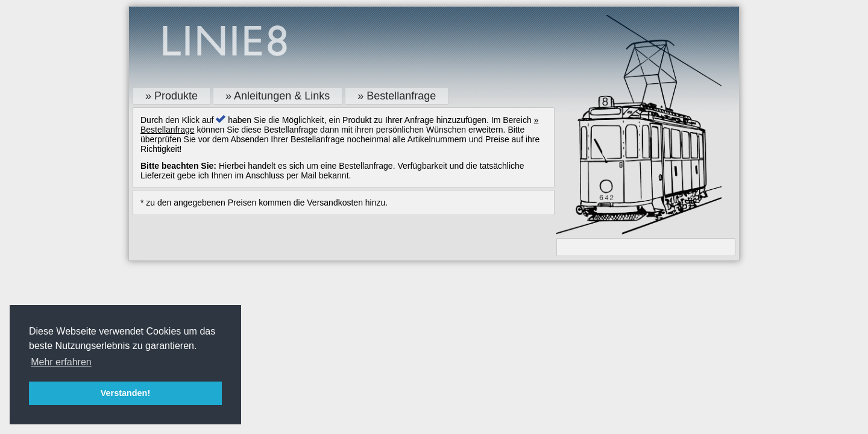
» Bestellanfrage (397, 96)
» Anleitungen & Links (278, 96)
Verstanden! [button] (125, 393)
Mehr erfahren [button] (61, 362)
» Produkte (171, 96)
